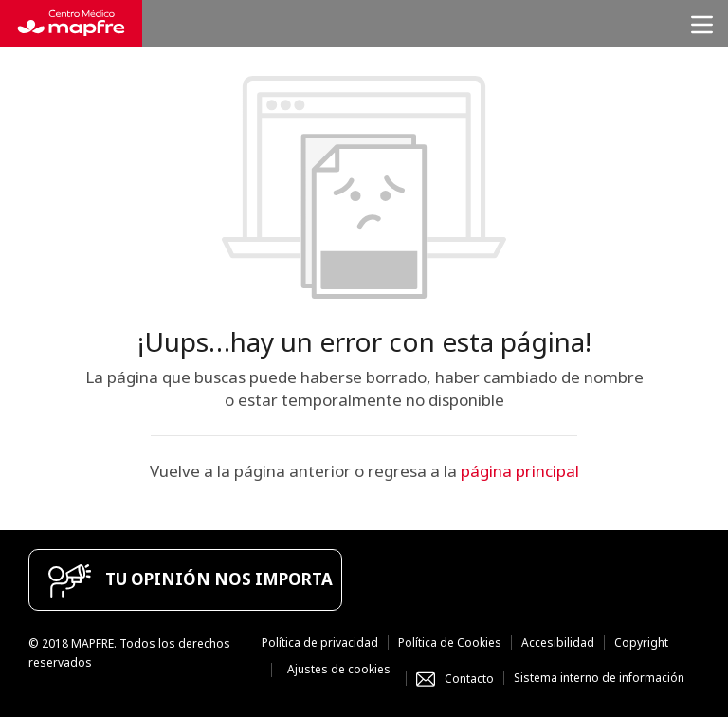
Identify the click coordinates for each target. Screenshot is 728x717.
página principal (520, 471)
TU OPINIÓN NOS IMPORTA (219, 579)
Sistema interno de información (599, 678)
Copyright (641, 643)
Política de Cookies (450, 643)
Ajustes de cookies (339, 669)
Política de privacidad (320, 643)
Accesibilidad (558, 643)
